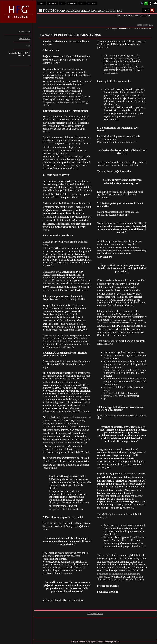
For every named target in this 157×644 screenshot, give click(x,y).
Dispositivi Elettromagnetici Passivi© (64, 102)
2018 (28, 46)
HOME (139, 25)
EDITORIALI (148, 25)
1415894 (75, 88)
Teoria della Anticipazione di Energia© (65, 340)
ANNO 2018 (111, 29)
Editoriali (99, 614)
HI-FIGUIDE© (24, 31)
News (90, 614)
